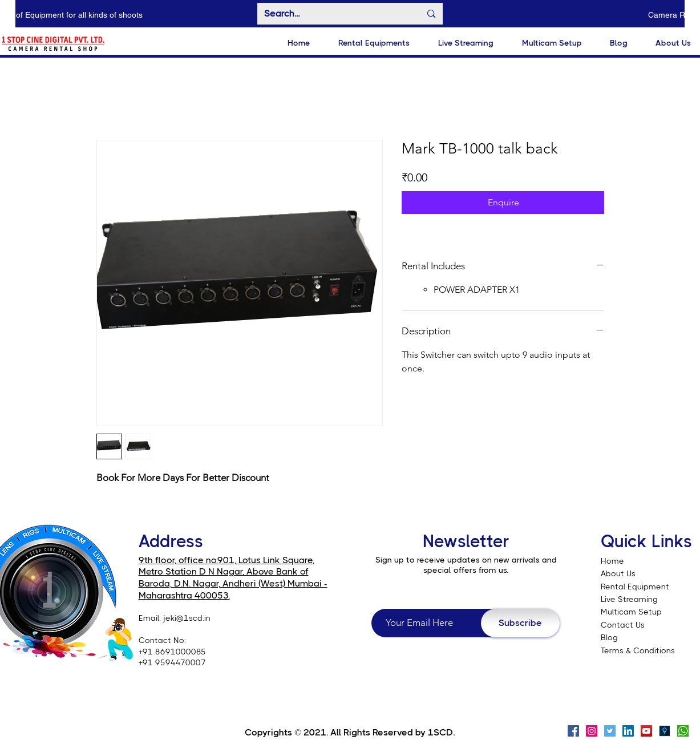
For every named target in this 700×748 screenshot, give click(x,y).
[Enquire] (503, 203)
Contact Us (623, 625)
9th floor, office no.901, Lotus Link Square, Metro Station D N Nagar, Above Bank (226, 566)
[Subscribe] (520, 623)
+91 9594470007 (172, 662)
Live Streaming (629, 599)
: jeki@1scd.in (185, 618)
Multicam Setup (632, 612)
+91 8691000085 (172, 652)
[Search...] (334, 14)
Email (149, 618)
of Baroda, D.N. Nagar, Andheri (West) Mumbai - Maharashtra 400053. (233, 583)
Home (612, 561)
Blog (609, 637)
